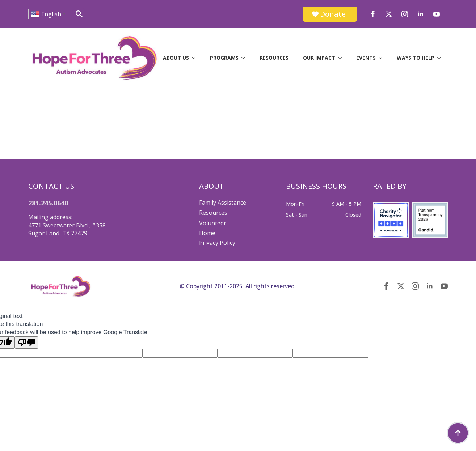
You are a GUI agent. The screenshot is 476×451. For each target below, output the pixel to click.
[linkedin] (421, 14)
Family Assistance (223, 203)
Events (366, 58)
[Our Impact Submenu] (342, 58)
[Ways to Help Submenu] (441, 58)
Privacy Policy (217, 243)
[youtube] (437, 14)
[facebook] (373, 14)
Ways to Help (416, 58)
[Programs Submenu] (245, 58)
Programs (224, 58)
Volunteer (213, 223)
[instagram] (405, 14)
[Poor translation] (26, 342)
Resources (274, 58)
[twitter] (389, 14)
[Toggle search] (79, 14)
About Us (176, 58)
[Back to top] (458, 433)
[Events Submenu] (383, 58)
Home (207, 233)
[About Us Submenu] (196, 58)
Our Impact (319, 58)
